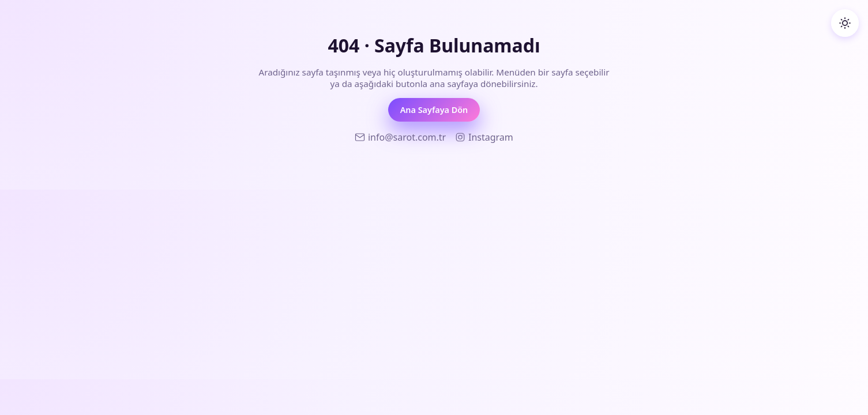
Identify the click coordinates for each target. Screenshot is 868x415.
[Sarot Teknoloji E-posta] (400, 137)
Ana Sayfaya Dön (434, 110)
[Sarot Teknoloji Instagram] (484, 137)
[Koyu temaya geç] (845, 23)
